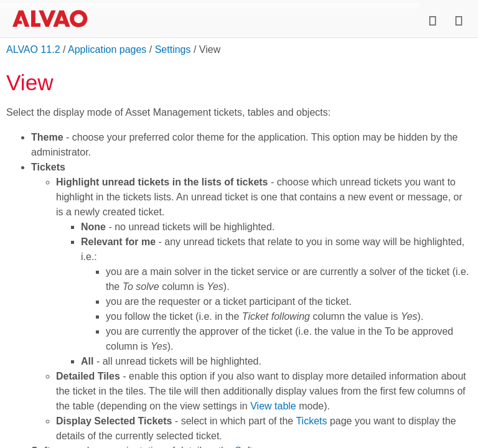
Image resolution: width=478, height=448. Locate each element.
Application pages (107, 49)
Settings (173, 49)
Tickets (311, 421)
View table (273, 406)
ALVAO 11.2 (33, 49)
